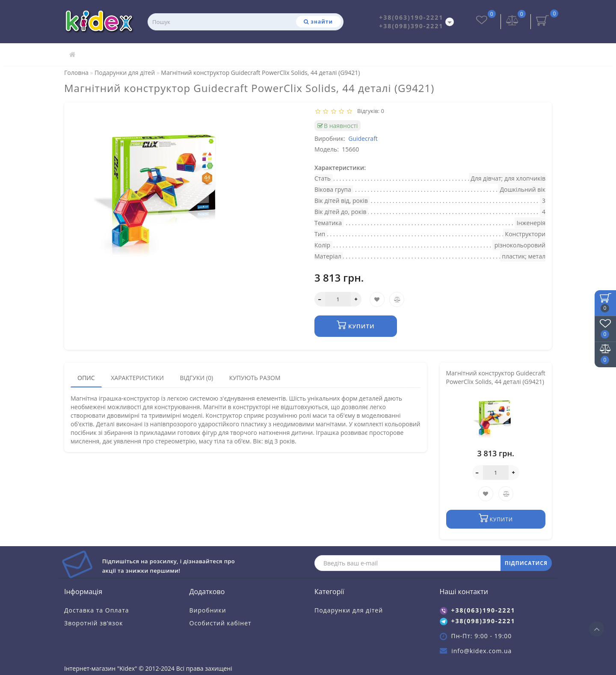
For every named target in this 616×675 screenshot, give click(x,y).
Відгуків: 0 (369, 111)
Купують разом (255, 377)
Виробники (208, 610)
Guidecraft (363, 138)
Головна (76, 73)
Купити (356, 325)
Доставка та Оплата (97, 610)
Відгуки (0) (196, 377)
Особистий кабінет (221, 623)
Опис (86, 377)
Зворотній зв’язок (93, 623)
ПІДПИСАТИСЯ (526, 563)
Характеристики (137, 377)
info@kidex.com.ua (481, 650)
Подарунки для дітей (349, 610)
